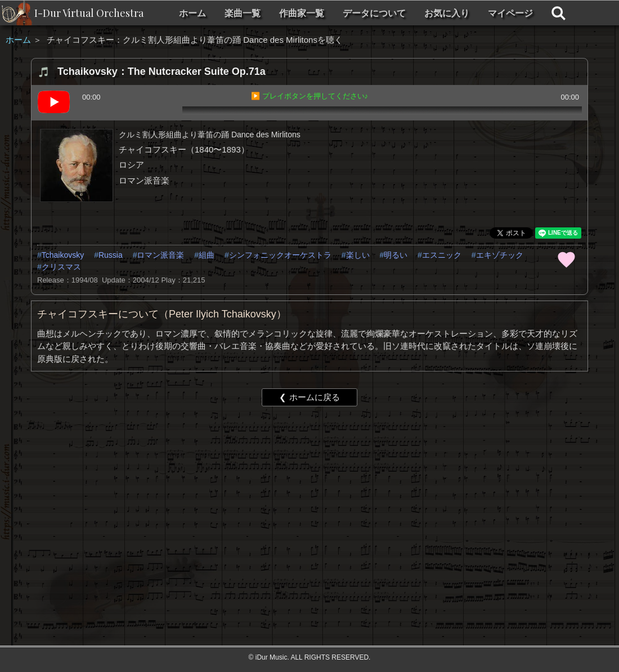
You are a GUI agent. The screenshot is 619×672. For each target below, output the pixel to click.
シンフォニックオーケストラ (280, 255)
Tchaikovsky (63, 255)
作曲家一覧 (302, 13)
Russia (111, 255)
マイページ (510, 13)
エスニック (442, 255)
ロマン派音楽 (160, 255)
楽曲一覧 (243, 13)
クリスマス (61, 267)
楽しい (358, 255)
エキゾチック (500, 255)
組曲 (207, 255)
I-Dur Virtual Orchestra (89, 13)
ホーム (192, 13)
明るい (396, 255)
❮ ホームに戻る (309, 397)
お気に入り (447, 13)
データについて (374, 13)
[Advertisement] (290, 502)
